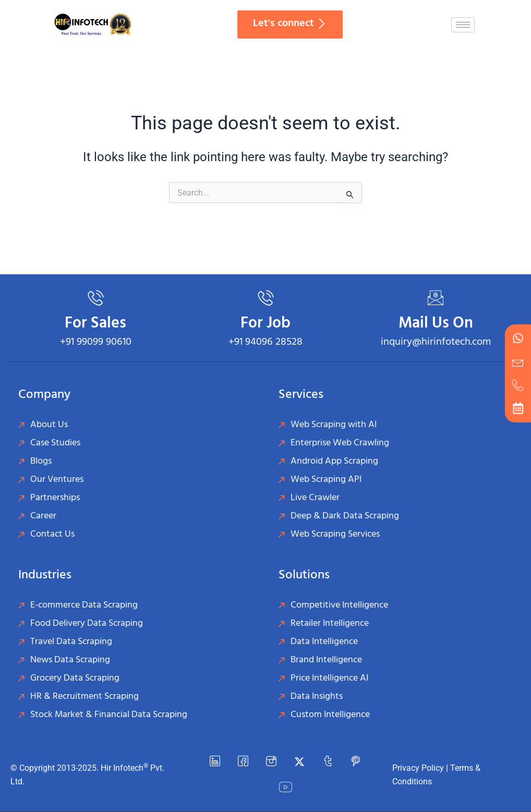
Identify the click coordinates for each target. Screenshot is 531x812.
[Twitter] (299, 762)
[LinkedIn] (215, 762)
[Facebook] (243, 762)
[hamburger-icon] (463, 25)
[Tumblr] (328, 762)
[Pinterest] (356, 762)
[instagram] (271, 762)
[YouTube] (285, 788)
